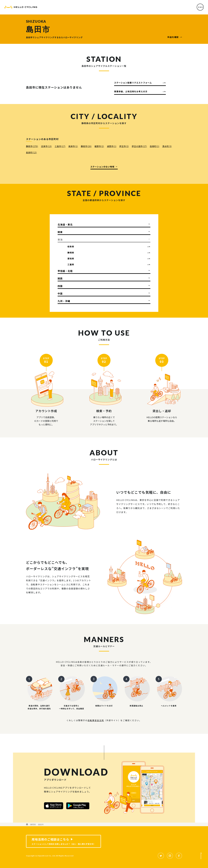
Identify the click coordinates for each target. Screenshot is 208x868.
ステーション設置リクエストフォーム (133, 83)
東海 (60, 240)
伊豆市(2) (124, 146)
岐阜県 (71, 246)
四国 (60, 286)
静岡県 (71, 253)
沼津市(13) (46, 146)
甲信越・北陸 (65, 271)
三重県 (71, 264)
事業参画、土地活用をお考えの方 (131, 91)
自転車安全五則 (96, 720)
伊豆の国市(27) (139, 146)
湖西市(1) (112, 146)
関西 (60, 278)
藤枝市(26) (86, 146)
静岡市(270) (32, 146)
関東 (60, 232)
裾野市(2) (99, 146)
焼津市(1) (73, 146)
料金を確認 (173, 37)
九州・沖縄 (64, 301)
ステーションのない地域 (102, 167)
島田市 (41, 824)
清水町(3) (167, 146)
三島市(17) (60, 146)
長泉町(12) (31, 152)
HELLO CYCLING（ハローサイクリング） (21, 8)
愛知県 (71, 258)
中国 (60, 293)
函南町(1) (155, 146)
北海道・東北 (65, 224)
